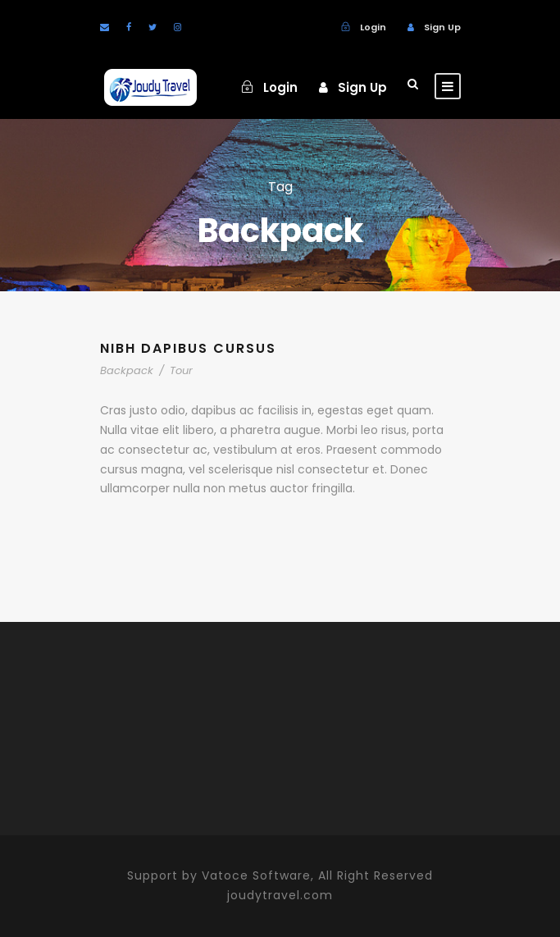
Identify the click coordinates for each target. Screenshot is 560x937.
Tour (181, 370)
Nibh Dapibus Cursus (188, 348)
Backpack (127, 370)
